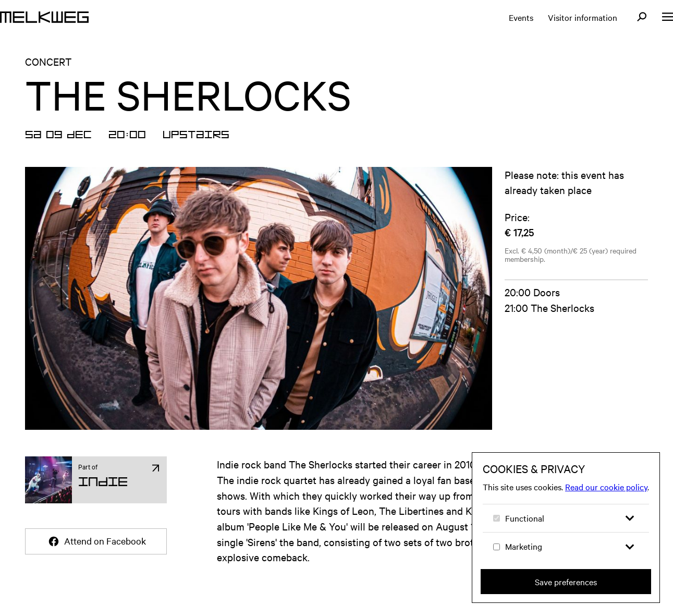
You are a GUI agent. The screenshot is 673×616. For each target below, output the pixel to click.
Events (521, 17)
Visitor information (583, 17)
